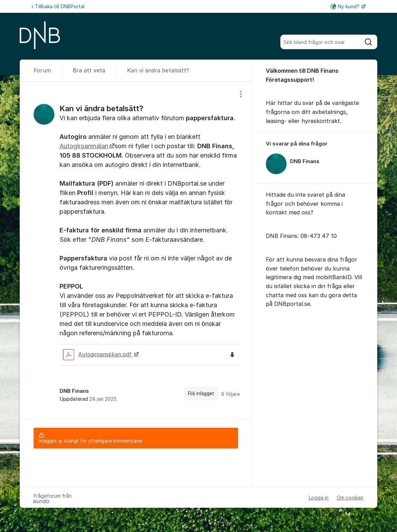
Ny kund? (346, 6)
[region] (136, 250)
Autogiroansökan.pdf (98, 355)
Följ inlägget (201, 393)
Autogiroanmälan (84, 146)
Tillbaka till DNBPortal (58, 6)
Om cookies (350, 498)
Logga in (319, 498)
